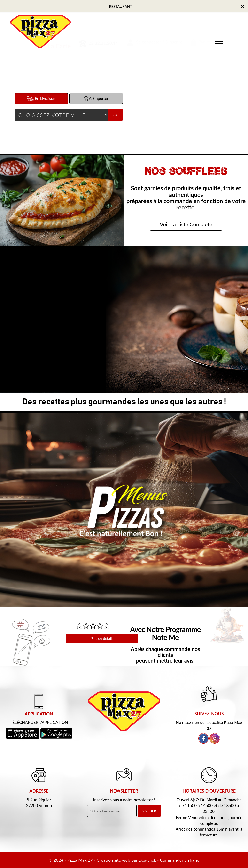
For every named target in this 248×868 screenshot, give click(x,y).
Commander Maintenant (60, 352)
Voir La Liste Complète (186, 224)
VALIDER (149, 811)
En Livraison (41, 99)
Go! (115, 115)
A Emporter (96, 99)
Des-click (147, 860)
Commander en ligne (180, 860)
